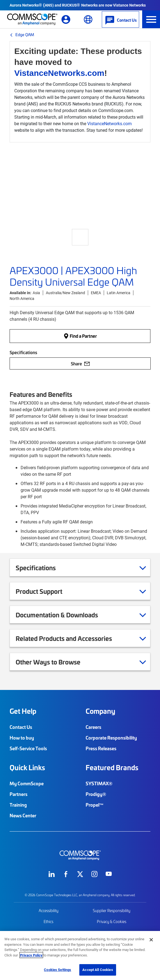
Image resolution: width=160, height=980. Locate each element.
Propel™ (95, 805)
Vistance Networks (129, 5)
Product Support (46, 591)
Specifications (43, 568)
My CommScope (27, 783)
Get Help (23, 711)
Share (80, 363)
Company (100, 711)
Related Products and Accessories (71, 638)
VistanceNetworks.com (59, 73)
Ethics (48, 922)
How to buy (22, 738)
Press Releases (101, 748)
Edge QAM (25, 35)
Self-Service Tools (28, 748)
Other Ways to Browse (55, 662)
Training (18, 805)
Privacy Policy (31, 955)
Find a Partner (80, 336)
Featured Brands (112, 767)
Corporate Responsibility (111, 738)
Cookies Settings (57, 970)
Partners (19, 794)
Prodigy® (96, 794)
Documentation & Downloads (64, 615)
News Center (23, 815)
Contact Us (21, 727)
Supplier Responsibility (112, 911)
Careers (93, 727)
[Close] (151, 940)
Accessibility (49, 911)
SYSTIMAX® (99, 783)
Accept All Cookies (98, 970)
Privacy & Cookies (112, 922)
